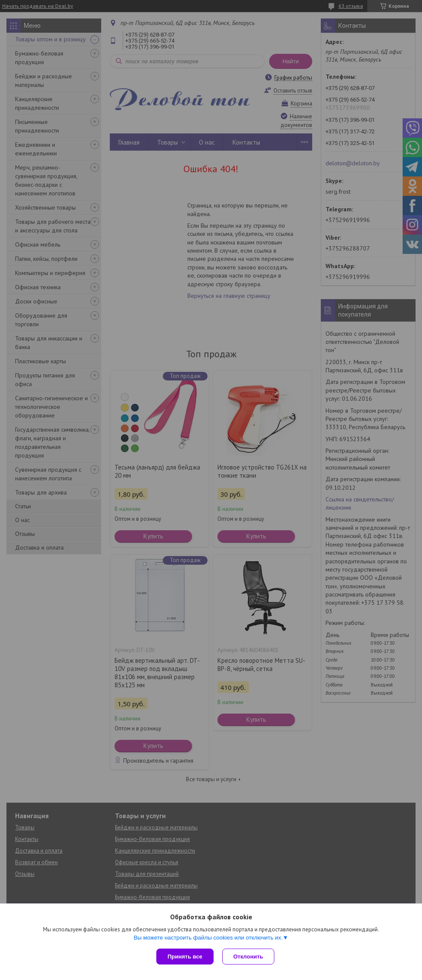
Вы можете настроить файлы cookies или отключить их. (208, 938)
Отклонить (248, 957)
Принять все (185, 957)
